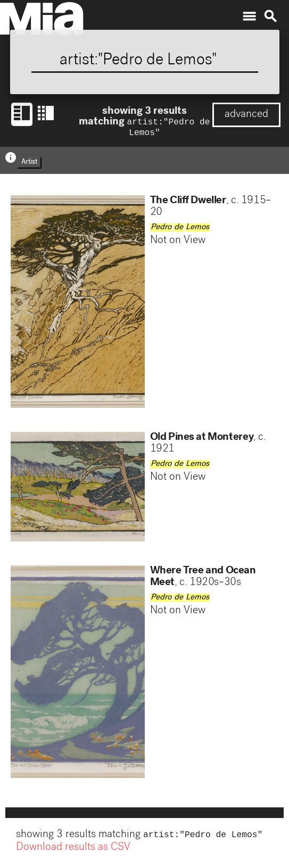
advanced (246, 115)
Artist (29, 165)
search (270, 16)
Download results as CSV (73, 851)
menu (249, 16)
